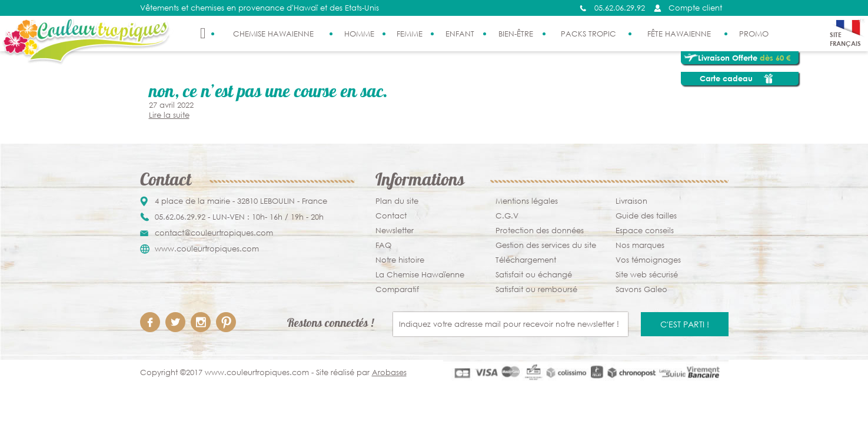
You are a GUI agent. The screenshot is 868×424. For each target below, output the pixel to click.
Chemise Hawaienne (273, 34)
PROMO (754, 34)
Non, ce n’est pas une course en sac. (268, 93)
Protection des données (540, 231)
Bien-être (516, 34)
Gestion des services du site (546, 245)
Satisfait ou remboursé (536, 289)
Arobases (389, 372)
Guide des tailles (646, 216)
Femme (410, 34)
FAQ (383, 245)
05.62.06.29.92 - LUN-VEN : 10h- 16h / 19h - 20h (239, 217)
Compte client (695, 8)
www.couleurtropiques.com (207, 249)
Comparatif (397, 289)
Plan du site (397, 201)
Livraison (631, 201)
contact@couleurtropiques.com (214, 233)
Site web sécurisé (647, 275)
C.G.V (507, 216)
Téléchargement (526, 260)
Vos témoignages (648, 260)
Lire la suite (169, 115)
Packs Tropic (588, 34)
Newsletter (395, 231)
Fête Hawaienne (679, 34)
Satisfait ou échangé (534, 275)
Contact (391, 216)
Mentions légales (527, 201)
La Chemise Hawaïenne (420, 275)
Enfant (460, 34)
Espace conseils (645, 231)
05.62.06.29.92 (620, 8)
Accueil (203, 34)
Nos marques (640, 245)
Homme (359, 34)
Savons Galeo (641, 289)
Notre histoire (400, 260)
